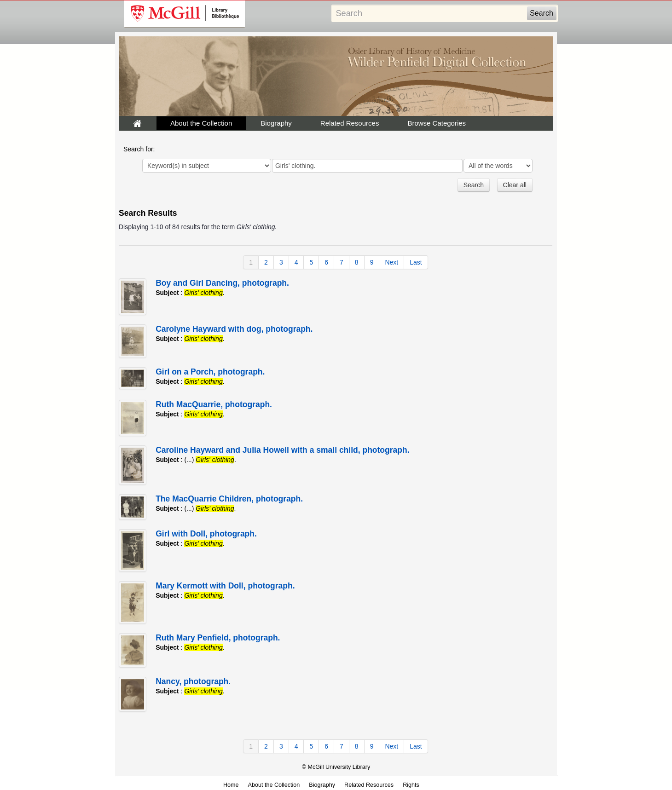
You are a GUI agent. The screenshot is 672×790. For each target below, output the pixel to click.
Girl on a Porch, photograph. (210, 372)
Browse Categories (437, 123)
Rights (411, 785)
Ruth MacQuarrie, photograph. (214, 404)
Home (231, 785)
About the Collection (201, 123)
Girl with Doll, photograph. (206, 534)
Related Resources (350, 123)
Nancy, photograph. (193, 681)
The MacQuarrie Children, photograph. (229, 499)
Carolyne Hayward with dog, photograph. (234, 329)
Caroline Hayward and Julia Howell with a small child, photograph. (282, 450)
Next (391, 262)
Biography (276, 123)
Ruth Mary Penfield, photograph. (218, 638)
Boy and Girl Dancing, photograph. (222, 283)
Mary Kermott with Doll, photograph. (225, 586)
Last (416, 262)
